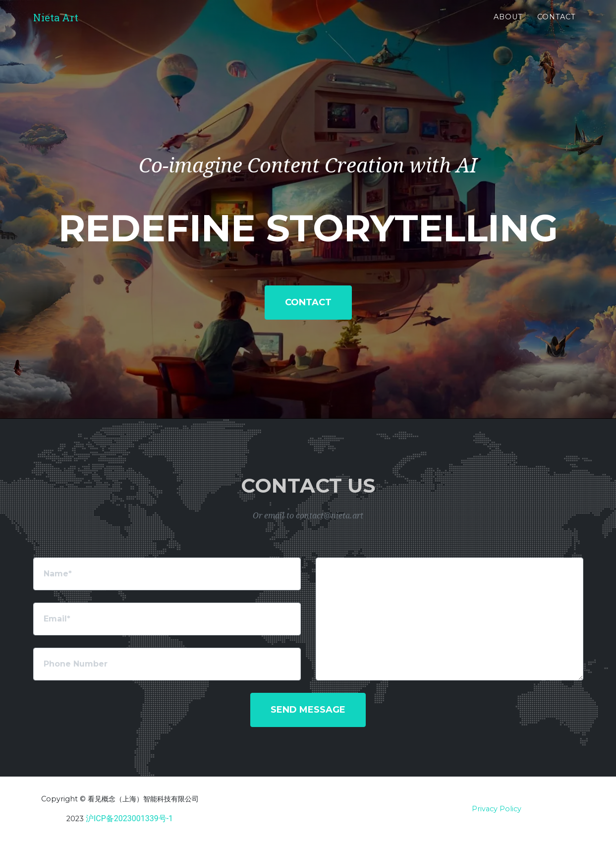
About (508, 25)
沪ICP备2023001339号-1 (129, 818)
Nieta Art (63, 26)
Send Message (308, 710)
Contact (557, 25)
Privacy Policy (497, 809)
